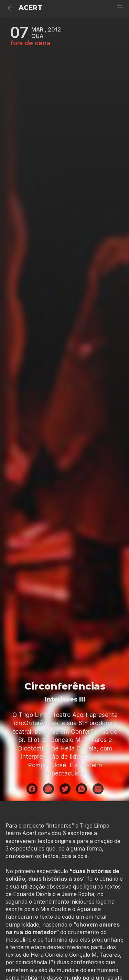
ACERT (30, 8)
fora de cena (31, 43)
